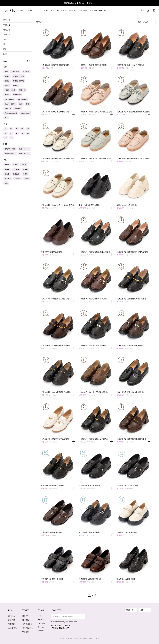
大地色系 (16, 169)
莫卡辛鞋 (22, 90)
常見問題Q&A (27, 628)
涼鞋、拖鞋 (15, 72)
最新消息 (73, 11)
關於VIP (25, 616)
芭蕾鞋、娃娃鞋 (10, 90)
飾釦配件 (18, 109)
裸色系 (7, 169)
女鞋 (46, 11)
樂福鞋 (7, 76)
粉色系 (25, 169)
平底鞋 (15, 86)
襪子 (6, 118)
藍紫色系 (8, 179)
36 (22, 129)
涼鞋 (52, 11)
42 (28, 133)
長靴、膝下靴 (22, 99)
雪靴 (28, 104)
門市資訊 (11, 624)
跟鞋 (6, 72)
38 (6, 133)
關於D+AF (12, 616)
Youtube (41, 631)
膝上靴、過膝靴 (10, 104)
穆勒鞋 (7, 95)
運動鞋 (7, 86)
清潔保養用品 (25, 113)
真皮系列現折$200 (98, 11)
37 (28, 129)
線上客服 (26, 632)
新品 (30, 11)
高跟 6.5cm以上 (25, 154)
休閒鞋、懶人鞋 (19, 81)
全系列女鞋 (17, 95)
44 (11, 138)
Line (40, 616)
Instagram (42, 620)
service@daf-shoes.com (68, 622)
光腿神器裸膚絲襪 (11, 113)
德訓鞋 (7, 81)
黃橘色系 (16, 174)
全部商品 (22, 11)
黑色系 (7, 165)
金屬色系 (18, 179)
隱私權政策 (12, 628)
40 (17, 133)
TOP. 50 (38, 10)
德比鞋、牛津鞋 (19, 76)
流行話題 (83, 11)
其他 (6, 183)
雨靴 (21, 104)
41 (22, 133)
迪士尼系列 (62, 11)
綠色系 (25, 174)
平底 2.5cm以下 (10, 149)
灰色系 (24, 165)
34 (11, 129)
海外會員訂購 (27, 624)
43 (6, 138)
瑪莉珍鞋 (26, 72)
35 (17, 129)
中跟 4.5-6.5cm (10, 154)
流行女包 (8, 109)
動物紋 (27, 179)
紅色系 (7, 174)
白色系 (15, 165)
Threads (41, 627)
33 (6, 129)
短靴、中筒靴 (9, 99)
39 (11, 133)
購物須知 (26, 620)
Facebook (42, 623)
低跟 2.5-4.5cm (24, 149)
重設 (29, 61)
